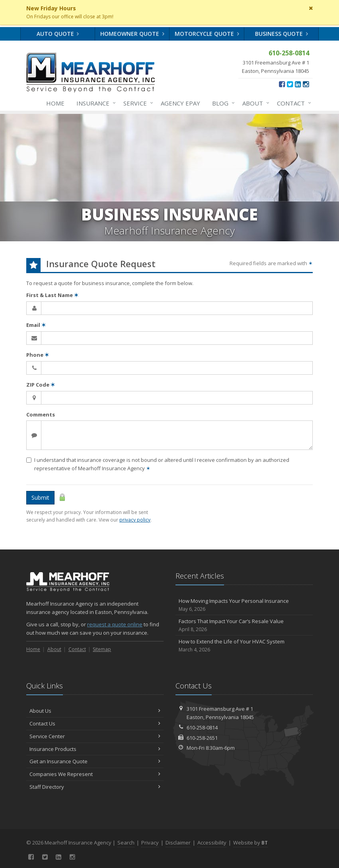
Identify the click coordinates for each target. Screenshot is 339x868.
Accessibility (212, 843)
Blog (222, 103)
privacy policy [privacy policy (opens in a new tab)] (135, 520)
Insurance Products (95, 749)
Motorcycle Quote (207, 34)
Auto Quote (58, 34)
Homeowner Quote (132, 34)
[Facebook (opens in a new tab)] (282, 84)
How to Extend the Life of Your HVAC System (244, 646)
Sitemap (102, 649)
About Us (95, 711)
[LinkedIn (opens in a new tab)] (298, 84)
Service (137, 103)
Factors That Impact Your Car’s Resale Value (244, 625)
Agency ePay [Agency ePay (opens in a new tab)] (180, 103)
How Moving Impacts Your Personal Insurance (244, 605)
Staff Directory (95, 787)
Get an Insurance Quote (95, 761)
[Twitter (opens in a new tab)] (290, 84)
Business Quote (282, 34)
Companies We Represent (95, 774)
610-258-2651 (202, 738)
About (254, 103)
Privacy (150, 843)
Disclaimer (178, 843)
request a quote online (115, 624)
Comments (41, 414)
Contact (292, 103)
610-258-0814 (202, 727)
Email (36, 325)
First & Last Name (52, 295)
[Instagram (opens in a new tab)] (306, 84)
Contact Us (95, 723)
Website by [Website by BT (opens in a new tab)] (250, 843)
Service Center (95, 736)
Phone (38, 355)
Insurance (94, 103)
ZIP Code (41, 385)
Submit (40, 498)
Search (126, 843)
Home (55, 103)
